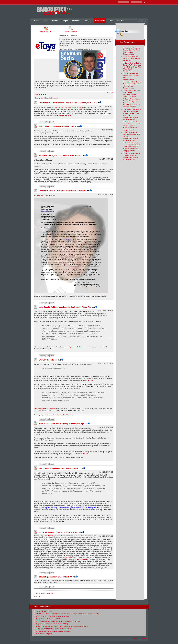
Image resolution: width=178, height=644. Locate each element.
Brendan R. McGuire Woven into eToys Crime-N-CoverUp (65, 191)
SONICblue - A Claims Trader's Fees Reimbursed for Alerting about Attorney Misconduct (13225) (66, 614)
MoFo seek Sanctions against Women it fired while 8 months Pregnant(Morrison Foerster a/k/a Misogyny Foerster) (133, 126)
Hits (50, 98)
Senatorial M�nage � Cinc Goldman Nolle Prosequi (64, 156)
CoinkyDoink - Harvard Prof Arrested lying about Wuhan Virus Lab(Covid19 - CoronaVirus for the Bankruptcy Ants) (132, 103)
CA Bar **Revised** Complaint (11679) (47, 619)
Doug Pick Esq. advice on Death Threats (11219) (51, 624)
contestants (45, 408)
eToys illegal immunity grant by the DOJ (58, 577)
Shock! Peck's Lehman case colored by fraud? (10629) (53, 629)
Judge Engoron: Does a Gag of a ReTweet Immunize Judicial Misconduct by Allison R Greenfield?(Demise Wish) (133, 67)
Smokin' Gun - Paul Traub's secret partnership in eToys (65, 424)
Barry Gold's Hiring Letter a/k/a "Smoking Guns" (62, 468)
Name (42, 98)
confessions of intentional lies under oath (68, 107)
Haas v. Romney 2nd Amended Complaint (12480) (51, 616)
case (89, 381)
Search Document (71, 29)
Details (52, 122)
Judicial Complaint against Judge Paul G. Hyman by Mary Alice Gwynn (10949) (61, 626)
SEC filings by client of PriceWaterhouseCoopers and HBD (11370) (57, 621)
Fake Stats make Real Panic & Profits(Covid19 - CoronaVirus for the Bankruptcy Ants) (132, 93)
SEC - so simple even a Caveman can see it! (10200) (52, 631)
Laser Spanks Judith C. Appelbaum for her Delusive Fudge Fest (68, 307)
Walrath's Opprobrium (51, 360)
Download (42, 122)
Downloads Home (46, 29)
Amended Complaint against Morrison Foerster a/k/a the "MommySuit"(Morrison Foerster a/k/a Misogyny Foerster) (131, 147)
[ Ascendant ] (55, 98)
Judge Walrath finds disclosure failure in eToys (61, 532)
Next (48, 594)
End (53, 594)
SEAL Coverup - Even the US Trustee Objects (61, 126)
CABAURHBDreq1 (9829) (43, 634)
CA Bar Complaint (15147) (43, 611)
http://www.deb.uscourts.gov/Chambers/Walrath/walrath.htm (57, 415)
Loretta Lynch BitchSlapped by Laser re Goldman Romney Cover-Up (70, 103)
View (48, 122)
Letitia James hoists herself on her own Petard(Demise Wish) (131, 59)
